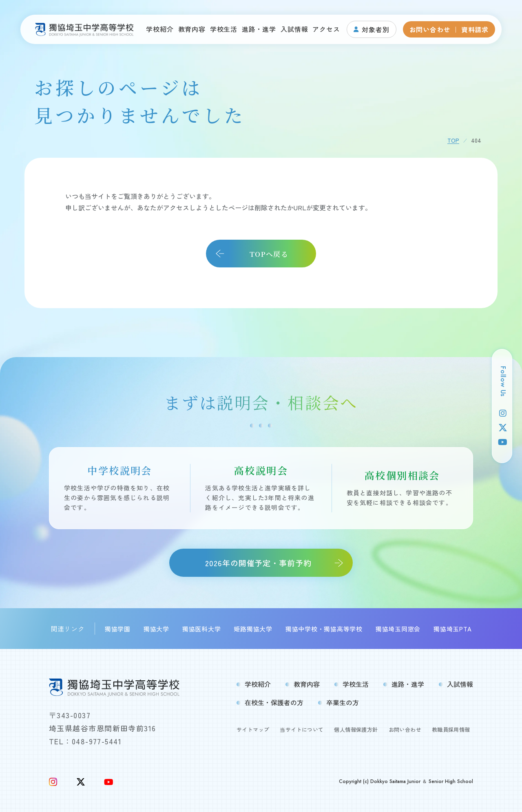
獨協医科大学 (202, 629)
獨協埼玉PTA (452, 629)
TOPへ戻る (269, 254)
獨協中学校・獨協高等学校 (324, 629)
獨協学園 (118, 629)
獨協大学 (156, 629)
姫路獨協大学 (253, 629)
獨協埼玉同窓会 (398, 629)
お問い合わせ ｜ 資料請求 (449, 29)
